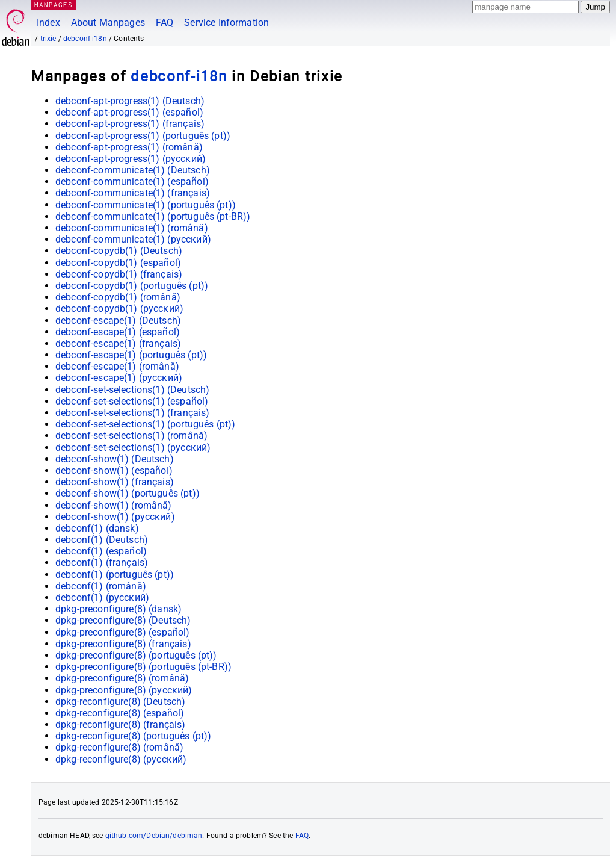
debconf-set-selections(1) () (132, 390)
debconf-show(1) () (115, 459)
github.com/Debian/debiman (154, 836)
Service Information (226, 23)
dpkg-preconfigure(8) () (119, 609)
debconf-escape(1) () (118, 321)
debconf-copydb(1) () (119, 251)
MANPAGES (54, 5)
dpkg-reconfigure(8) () (120, 702)
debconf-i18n (85, 39)
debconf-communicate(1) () (133, 170)
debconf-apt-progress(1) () (130, 101)
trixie (48, 39)
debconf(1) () (97, 528)
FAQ (165, 23)
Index (48, 23)
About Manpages (108, 23)
